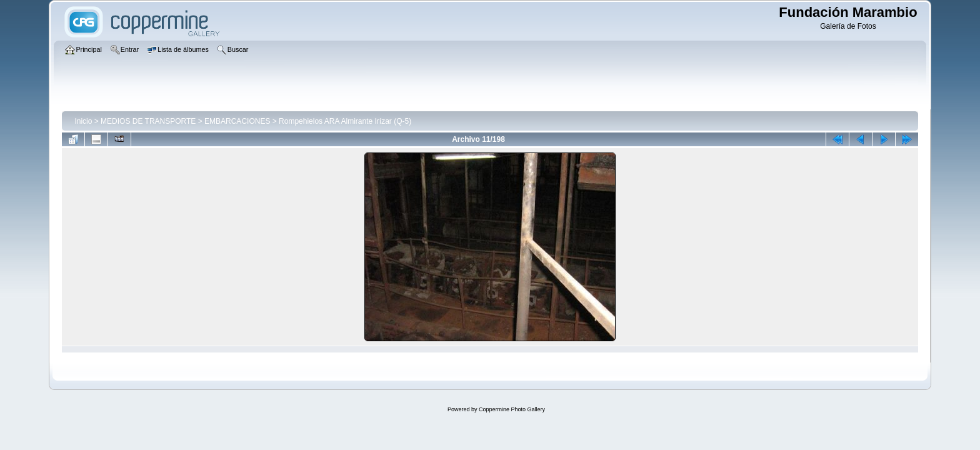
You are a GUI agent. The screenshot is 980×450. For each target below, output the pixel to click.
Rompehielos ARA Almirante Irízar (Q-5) (345, 121)
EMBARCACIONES (237, 121)
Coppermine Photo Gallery (512, 409)
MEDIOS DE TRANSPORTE (148, 121)
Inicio (83, 121)
